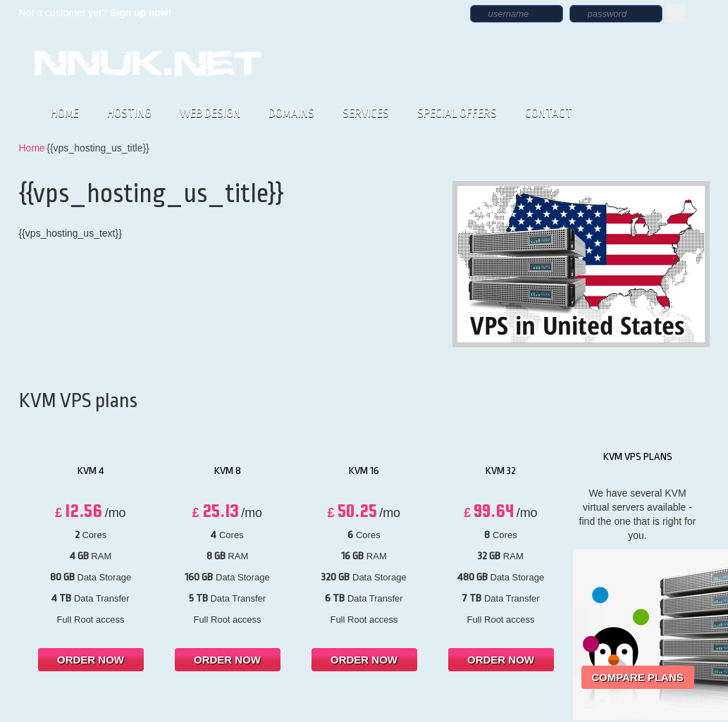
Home (32, 148)
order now (91, 660)
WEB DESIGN (210, 113)
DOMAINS (291, 113)
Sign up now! (141, 13)
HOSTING (129, 113)
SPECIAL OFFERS (457, 113)
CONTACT (549, 113)
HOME (65, 113)
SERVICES (366, 113)
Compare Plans (637, 677)
